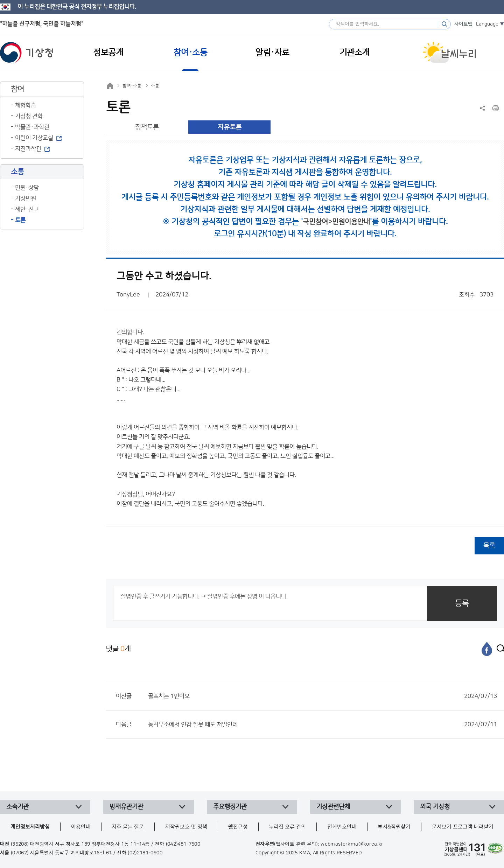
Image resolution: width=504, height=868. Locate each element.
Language (487, 24)
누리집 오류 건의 (287, 827)
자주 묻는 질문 (128, 827)
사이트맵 (463, 24)
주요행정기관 (230, 807)
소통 (155, 86)
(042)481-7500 (183, 844)
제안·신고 (27, 209)
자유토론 (230, 127)
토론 (20, 220)
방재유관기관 (126, 807)
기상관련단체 (333, 807)
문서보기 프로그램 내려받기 (463, 827)
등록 (462, 603)
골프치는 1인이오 (323, 696)
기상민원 (26, 198)
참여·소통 (132, 86)
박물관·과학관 (32, 127)
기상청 (27, 52)
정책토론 (147, 127)
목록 (489, 545)
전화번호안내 (342, 827)
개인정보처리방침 (30, 827)
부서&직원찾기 (394, 827)
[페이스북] (487, 649)
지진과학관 (28, 149)
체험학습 (26, 105)
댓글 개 (118, 649)
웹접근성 (238, 827)
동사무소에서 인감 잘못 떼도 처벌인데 (323, 724)
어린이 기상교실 (34, 138)
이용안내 (81, 827)
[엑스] (499, 649)
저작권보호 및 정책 (186, 827)
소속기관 (17, 807)
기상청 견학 (29, 116)
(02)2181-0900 (145, 853)
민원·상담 (27, 188)
